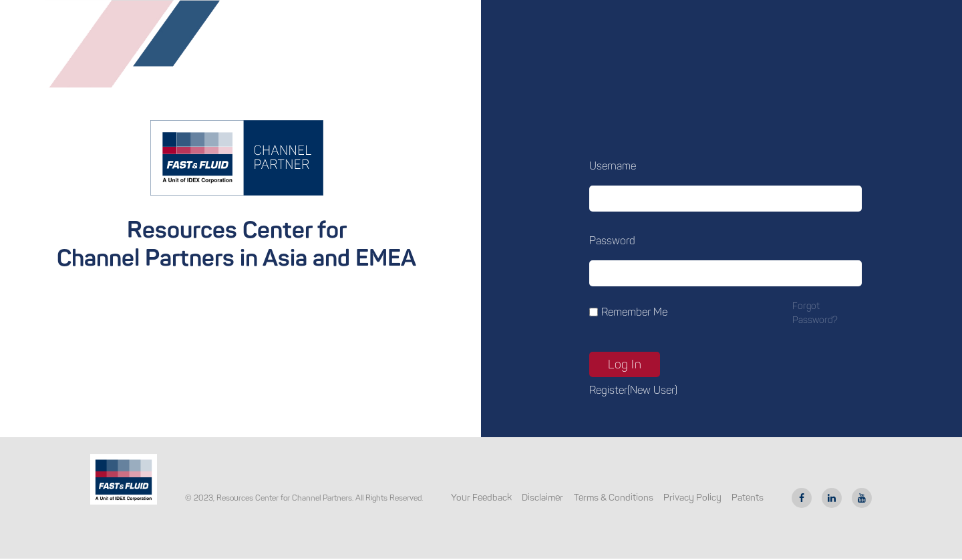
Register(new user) (633, 390)
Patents (748, 498)
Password (612, 241)
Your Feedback (481, 498)
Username (613, 166)
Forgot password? (815, 313)
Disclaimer (542, 498)
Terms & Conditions (614, 498)
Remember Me (634, 312)
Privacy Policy (692, 498)
